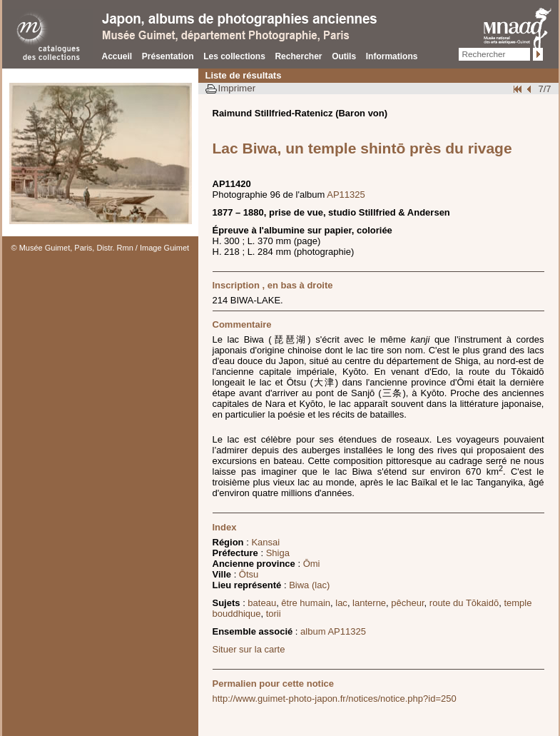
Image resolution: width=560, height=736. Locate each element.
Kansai (265, 542)
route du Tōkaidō (464, 603)
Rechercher (298, 56)
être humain (306, 603)
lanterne (369, 603)
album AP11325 (333, 631)
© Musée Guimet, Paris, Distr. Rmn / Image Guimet (101, 248)
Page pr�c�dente (531, 89)
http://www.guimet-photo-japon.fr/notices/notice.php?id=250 (335, 699)
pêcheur (407, 603)
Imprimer (237, 88)
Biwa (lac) (309, 585)
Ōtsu (249, 574)
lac (341, 603)
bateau (262, 603)
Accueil (117, 56)
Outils (344, 56)
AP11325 (346, 195)
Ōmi (312, 564)
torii (274, 614)
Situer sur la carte (249, 649)
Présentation (168, 56)
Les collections (234, 56)
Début (519, 89)
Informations (392, 56)
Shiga (278, 553)
